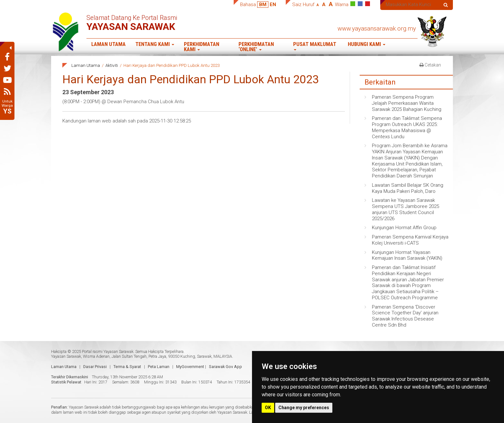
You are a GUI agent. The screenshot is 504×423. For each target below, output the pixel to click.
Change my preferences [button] (304, 408)
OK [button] (268, 408)
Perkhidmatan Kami (202, 47)
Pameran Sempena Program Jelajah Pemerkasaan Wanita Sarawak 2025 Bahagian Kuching (407, 103)
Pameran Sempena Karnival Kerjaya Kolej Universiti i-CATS (410, 240)
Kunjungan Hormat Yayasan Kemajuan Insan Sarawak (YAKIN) (407, 255)
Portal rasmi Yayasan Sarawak (108, 351)
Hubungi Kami (367, 44)
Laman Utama (108, 44)
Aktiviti (112, 65)
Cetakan (430, 65)
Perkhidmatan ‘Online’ (256, 47)
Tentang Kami (155, 44)
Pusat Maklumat (315, 46)
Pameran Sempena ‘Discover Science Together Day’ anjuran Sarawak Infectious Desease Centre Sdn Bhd (405, 316)
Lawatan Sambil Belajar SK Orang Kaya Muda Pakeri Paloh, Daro (408, 188)
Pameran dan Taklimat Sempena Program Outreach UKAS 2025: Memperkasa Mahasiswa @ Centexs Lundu (407, 127)
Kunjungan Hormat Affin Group (404, 228)
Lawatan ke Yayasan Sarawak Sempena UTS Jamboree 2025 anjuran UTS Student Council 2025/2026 (405, 209)
